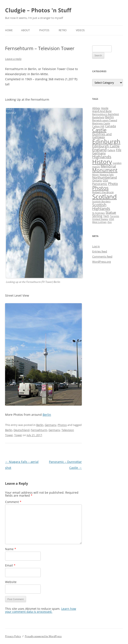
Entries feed (100, 251)
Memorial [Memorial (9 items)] (108, 166)
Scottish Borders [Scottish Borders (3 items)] (101, 202)
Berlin (47, 415)
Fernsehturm (39, 430)
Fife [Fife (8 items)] (119, 150)
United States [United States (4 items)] (100, 219)
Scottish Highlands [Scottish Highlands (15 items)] (101, 206)
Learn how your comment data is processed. (41, 610)
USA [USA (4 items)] (111, 219)
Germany (51, 425)
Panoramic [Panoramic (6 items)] (100, 184)
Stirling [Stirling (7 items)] (97, 216)
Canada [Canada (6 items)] (111, 126)
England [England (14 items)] (99, 150)
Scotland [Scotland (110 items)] (104, 197)
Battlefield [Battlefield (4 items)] (98, 117)
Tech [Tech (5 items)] (106, 216)
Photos (44, 30)
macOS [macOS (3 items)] (96, 167)
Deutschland (22, 430)
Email (10, 565)
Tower (18, 435)
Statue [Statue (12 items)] (111, 212)
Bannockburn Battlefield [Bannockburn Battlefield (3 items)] (106, 114)
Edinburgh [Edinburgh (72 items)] (106, 141)
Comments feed (102, 256)
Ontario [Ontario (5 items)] (97, 180)
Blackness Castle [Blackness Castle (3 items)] (101, 123)
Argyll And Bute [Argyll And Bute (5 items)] (102, 111)
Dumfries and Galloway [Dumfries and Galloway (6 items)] (102, 136)
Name (11, 549)
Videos (80, 30)
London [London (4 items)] (117, 163)
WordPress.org (102, 262)
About (26, 30)
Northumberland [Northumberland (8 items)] (104, 177)
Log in (96, 246)
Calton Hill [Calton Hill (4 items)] (98, 126)
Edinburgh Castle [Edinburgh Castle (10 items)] (106, 146)
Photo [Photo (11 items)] (113, 184)
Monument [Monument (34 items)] (105, 170)
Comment (13, 502)
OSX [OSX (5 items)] (105, 180)
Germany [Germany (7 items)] (99, 153)
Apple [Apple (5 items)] (105, 108)
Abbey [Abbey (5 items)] (96, 108)
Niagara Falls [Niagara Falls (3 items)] (107, 175)
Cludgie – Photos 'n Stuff (38, 10)
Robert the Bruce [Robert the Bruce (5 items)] (103, 192)
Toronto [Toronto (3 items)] (115, 216)
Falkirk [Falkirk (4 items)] (111, 150)
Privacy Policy (13, 636)
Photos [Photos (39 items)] (100, 188)
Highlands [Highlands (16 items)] (102, 157)
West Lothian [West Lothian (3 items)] (99, 222)
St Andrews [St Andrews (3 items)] (98, 213)
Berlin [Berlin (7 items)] (109, 117)
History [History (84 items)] (102, 162)
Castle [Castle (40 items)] (99, 130)
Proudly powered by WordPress (43, 636)
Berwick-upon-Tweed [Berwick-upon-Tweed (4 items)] (105, 120)
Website (11, 582)
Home (9, 30)
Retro (63, 30)
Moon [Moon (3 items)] (95, 175)
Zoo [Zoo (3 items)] (110, 222)
